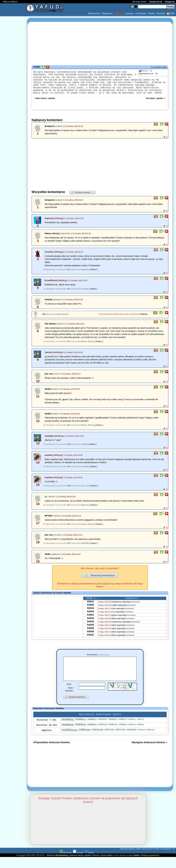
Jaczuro (49, 358)
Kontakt (161, 13)
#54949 (68, 730)
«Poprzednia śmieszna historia (51, 753)
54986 (90, 612)
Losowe (129, 13)
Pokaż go (144, 320)
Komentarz (98, 660)
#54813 (103, 735)
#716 (141, 740)
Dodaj (151, 13)
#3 (68, 347)
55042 (90, 608)
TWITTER (78, 863)
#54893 (68, 735)
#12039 (70, 741)
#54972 (141, 730)
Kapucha (49, 224)
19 (148, 74)
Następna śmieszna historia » (149, 753)
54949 (90, 620)
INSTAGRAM (66, 863)
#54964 (81, 730)
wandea (49, 461)
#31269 (131, 740)
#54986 (113, 730)
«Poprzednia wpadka (45, 104)
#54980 (92, 730)
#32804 (151, 740)
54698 (90, 640)
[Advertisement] (13, 434)
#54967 (123, 730)
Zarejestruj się (156, 2)
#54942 (132, 730)
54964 (90, 624)
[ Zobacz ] (94, 275)
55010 (90, 616)
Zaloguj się (170, 2)
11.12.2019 (156, 67)
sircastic (49, 258)
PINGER (89, 863)
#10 (69, 491)
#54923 (103, 730)
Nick (69, 694)
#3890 (85, 740)
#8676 (109, 740)
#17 (69, 549)
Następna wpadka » (156, 104)
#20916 (98, 740)
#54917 (132, 735)
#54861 (113, 735)
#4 (68, 295)
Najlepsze (107, 13)
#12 (69, 450)
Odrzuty (119, 13)
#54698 (92, 735)
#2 (68, 275)
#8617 (120, 740)
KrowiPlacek (51, 286)
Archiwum (141, 13)
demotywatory (62, 866)
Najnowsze (94, 13)
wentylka (49, 442)
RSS (171, 13)
